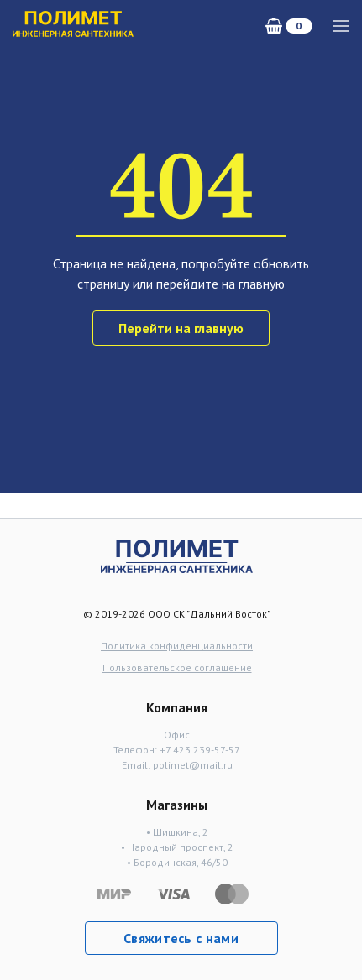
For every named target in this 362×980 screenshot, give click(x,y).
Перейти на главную (181, 328)
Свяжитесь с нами (181, 938)
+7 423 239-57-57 (200, 750)
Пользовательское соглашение (177, 667)
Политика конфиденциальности (177, 646)
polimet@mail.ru (193, 765)
